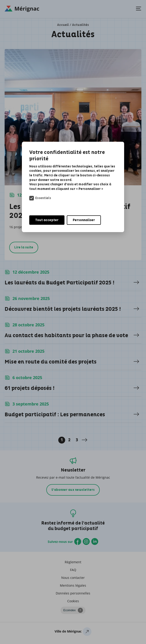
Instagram (86, 541)
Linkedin (95, 541)
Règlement (73, 562)
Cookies (73, 601)
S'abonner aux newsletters (73, 490)
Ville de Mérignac (73, 633)
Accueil (63, 25)
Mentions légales (73, 585)
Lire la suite (24, 247)
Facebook (78, 541)
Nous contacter (73, 578)
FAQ (73, 570)
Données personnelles (73, 593)
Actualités (80, 25)
